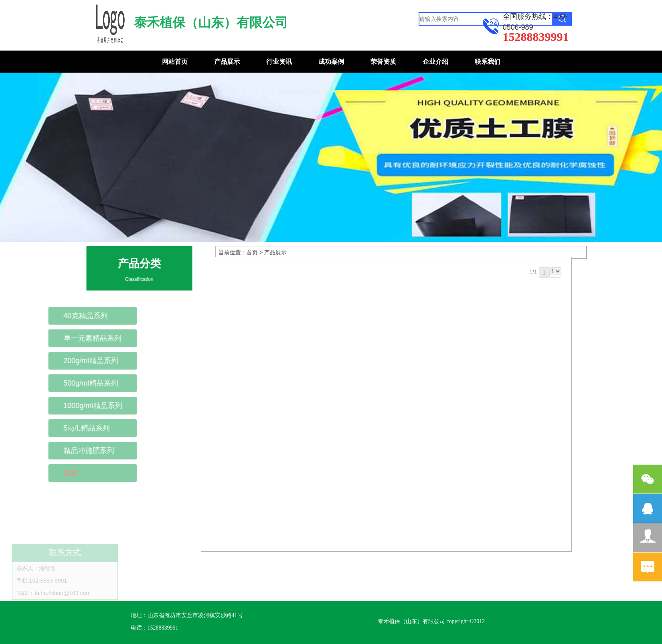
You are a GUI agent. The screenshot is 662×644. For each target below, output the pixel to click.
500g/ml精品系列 (69, 383)
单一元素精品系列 (71, 338)
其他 (49, 473)
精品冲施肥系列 (67, 451)
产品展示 (227, 62)
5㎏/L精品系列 (65, 428)
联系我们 (488, 62)
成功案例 (331, 62)
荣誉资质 (383, 62)
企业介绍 (435, 62)
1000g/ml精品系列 (71, 406)
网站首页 (175, 62)
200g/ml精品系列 (69, 361)
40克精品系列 (64, 316)
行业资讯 (279, 62)
